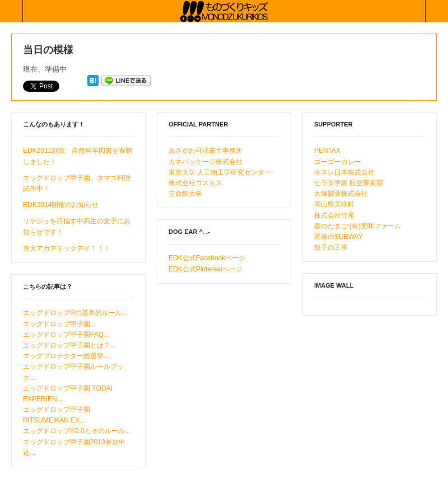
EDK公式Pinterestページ (206, 269)
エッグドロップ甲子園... (59, 324)
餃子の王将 (331, 247)
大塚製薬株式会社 (341, 194)
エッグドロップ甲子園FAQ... (66, 335)
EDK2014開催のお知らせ (61, 205)
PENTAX (327, 151)
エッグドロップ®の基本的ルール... (75, 313)
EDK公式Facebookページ (207, 258)
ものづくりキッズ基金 (224, 11)
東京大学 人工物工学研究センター (220, 172)
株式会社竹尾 (334, 215)
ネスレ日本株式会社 (344, 172)
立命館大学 (185, 194)
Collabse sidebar (11, 11)
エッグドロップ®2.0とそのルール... (77, 431)
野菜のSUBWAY (339, 237)
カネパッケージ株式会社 (206, 162)
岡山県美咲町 (334, 204)
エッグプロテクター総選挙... (66, 356)
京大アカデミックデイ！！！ (67, 248)
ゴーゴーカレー (338, 162)
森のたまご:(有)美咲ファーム (358, 226)
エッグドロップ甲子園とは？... (69, 345)
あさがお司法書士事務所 (206, 151)
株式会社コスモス (195, 183)
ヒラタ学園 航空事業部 (349, 183)
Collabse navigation (437, 11)
